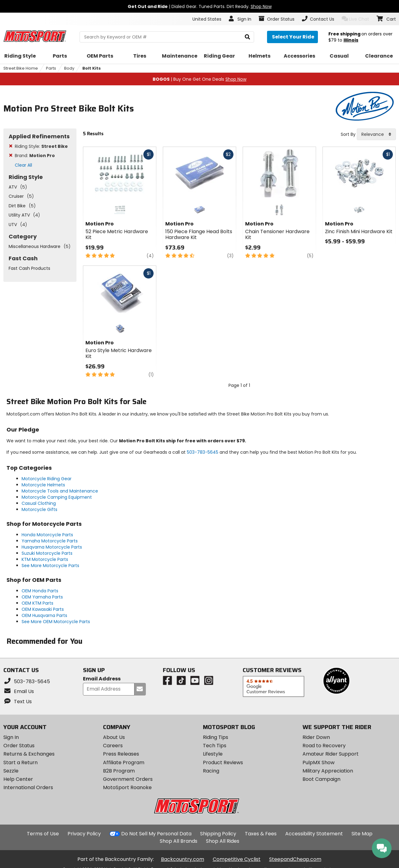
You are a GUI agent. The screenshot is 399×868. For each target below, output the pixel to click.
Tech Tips (215, 746)
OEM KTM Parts (37, 603)
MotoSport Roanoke (127, 787)
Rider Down (316, 737)
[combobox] (376, 134)
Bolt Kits (92, 68)
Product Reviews (223, 763)
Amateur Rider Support (331, 754)
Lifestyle (213, 754)
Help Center (18, 779)
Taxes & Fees (261, 834)
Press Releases (121, 754)
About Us (114, 737)
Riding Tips (216, 737)
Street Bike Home (21, 68)
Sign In (11, 737)
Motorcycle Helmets (43, 485)
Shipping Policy (218, 834)
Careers (113, 746)
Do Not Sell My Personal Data (156, 834)
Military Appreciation (328, 771)
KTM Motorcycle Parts (45, 559)
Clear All (23, 165)
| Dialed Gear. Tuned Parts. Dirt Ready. (200, 6)
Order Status (19, 746)
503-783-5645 (203, 452)
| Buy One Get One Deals (199, 79)
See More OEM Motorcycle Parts (56, 622)
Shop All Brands (179, 841)
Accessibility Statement (314, 834)
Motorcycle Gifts (39, 509)
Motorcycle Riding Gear (47, 479)
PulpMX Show (319, 763)
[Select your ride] (292, 37)
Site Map (362, 834)
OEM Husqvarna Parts (44, 615)
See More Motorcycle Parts (50, 566)
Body (69, 68)
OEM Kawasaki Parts (43, 609)
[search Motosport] (167, 37)
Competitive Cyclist (237, 859)
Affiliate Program (124, 763)
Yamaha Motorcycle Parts (50, 541)
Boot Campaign (321, 779)
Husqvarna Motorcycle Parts (52, 547)
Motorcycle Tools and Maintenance (60, 491)
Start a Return (21, 763)
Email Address (102, 679)
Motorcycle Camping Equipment (57, 497)
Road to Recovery (324, 746)
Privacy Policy (84, 834)
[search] (247, 37)
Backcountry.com (183, 859)
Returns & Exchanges (29, 754)
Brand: (35, 156)
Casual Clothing (39, 503)
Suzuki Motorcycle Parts (47, 553)
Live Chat (355, 19)
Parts (51, 68)
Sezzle (11, 771)
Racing (211, 771)
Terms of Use (43, 834)
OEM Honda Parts (40, 591)
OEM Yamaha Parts (42, 597)
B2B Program (119, 771)
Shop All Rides (223, 841)
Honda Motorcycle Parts (47, 535)
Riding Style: (41, 146)
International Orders (28, 787)
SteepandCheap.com (295, 859)
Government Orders (128, 779)
